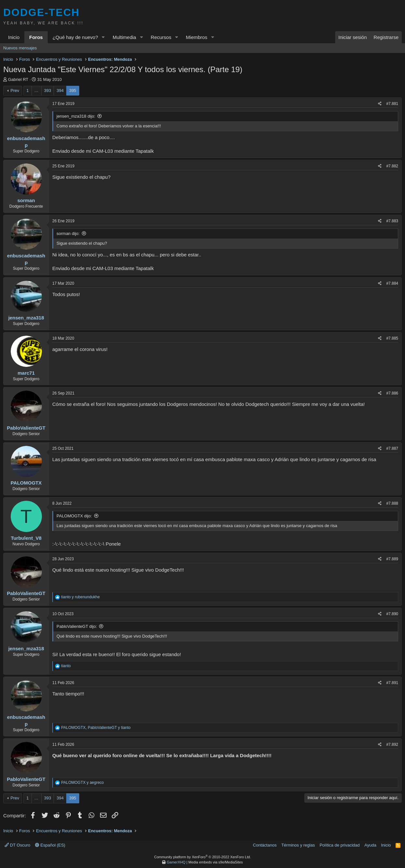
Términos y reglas (298, 845)
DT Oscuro (17, 845)
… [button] (37, 91)
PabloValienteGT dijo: (77, 626)
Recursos (161, 37)
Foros (36, 37)
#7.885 (392, 338)
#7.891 (392, 683)
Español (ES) (50, 845)
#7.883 (392, 221)
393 (48, 91)
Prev (15, 91)
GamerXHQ (176, 862)
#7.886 (392, 393)
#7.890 (392, 614)
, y (96, 728)
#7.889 (392, 559)
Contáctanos (265, 845)
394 (60, 91)
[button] (103, 37)
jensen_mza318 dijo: (76, 116)
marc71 (26, 373)
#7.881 (392, 104)
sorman (26, 200)
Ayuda (370, 845)
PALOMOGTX (26, 483)
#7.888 (392, 503)
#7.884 (392, 283)
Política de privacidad (340, 845)
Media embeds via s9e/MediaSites (216, 862)
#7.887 (392, 448)
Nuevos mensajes (20, 48)
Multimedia (125, 37)
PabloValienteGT (26, 428)
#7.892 (392, 745)
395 (73, 91)
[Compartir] (380, 104)
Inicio (14, 37)
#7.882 (392, 166)
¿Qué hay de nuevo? (75, 37)
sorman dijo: (68, 233)
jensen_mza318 (26, 318)
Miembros (196, 37)
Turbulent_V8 (26, 538)
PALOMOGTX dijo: (74, 516)
